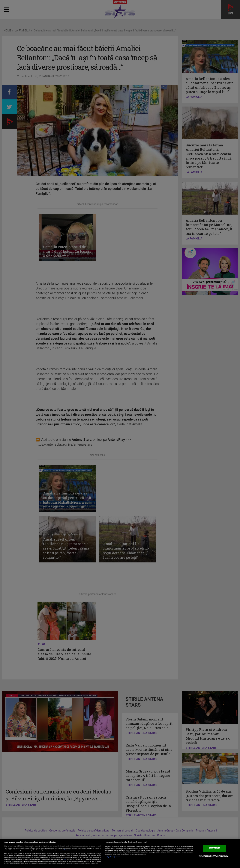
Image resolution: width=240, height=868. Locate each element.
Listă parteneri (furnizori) (113, 857)
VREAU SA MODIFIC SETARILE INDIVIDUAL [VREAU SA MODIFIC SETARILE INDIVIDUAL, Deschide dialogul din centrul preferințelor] (214, 856)
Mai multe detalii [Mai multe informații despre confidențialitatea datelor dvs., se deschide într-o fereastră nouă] (65, 850)
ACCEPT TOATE (214, 848)
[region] (120, 853)
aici (65, 859)
